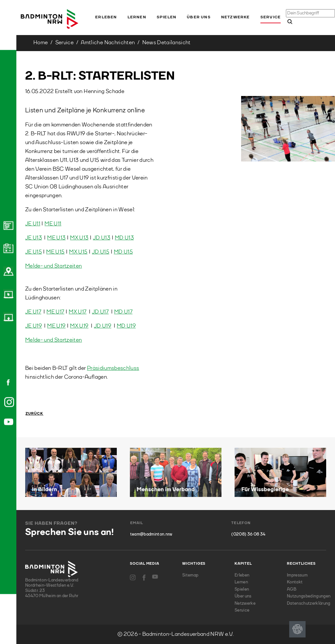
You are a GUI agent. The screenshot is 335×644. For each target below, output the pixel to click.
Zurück (35, 414)
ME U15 (55, 252)
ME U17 (55, 312)
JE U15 (34, 252)
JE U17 (33, 312)
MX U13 (79, 238)
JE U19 (34, 326)
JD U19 (103, 326)
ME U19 (56, 326)
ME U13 (56, 238)
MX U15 (78, 252)
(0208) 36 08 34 (248, 534)
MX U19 (79, 326)
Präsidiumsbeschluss (113, 368)
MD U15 (123, 252)
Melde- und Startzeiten (53, 266)
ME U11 (53, 224)
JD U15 (101, 252)
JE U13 (34, 238)
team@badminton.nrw (151, 534)
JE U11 (33, 224)
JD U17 (100, 312)
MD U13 (124, 238)
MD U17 (123, 312)
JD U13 (102, 238)
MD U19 (126, 326)
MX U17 (78, 312)
